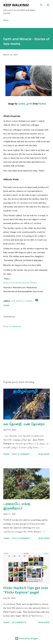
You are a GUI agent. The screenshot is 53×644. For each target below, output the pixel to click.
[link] (20, 283)
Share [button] (6, 305)
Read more (44, 454)
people (20, 301)
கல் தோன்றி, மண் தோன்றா (24, 424)
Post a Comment (12, 326)
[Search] (41, 5)
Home (6, 20)
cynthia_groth (25, 104)
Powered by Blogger (27, 638)
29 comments (19, 622)
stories (29, 301)
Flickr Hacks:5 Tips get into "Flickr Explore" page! (26, 590)
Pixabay (42, 104)
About (19, 20)
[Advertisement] (26, 354)
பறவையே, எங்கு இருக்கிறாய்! (17, 506)
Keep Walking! (16, 5)
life (13, 301)
